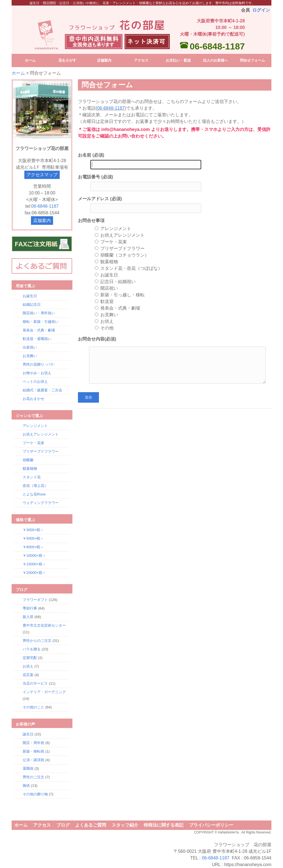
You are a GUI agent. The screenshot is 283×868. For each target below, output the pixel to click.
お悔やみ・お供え (37, 373)
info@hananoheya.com (126, 129)
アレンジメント (35, 426)
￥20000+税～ (34, 573)
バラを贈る (32, 649)
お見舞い (30, 356)
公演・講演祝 (33, 760)
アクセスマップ (42, 175)
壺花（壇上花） (35, 486)
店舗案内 (42, 221)
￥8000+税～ (33, 547)
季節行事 (30, 608)
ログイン (261, 10)
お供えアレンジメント (41, 434)
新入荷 (28, 617)
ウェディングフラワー (41, 503)
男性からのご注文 (37, 641)
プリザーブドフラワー (41, 451)
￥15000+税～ (34, 564)
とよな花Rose (34, 494)
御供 (26, 786)
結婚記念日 (32, 304)
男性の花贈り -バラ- (39, 364)
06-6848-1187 (217, 46)
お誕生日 (30, 296)
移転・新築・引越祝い (41, 322)
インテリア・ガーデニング (44, 692)
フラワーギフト (35, 600)
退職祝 (28, 768)
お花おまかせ (33, 399)
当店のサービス (35, 683)
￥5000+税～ (33, 538)
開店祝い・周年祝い (39, 313)
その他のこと (33, 707)
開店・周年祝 (33, 743)
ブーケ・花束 (33, 443)
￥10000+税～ (34, 556)
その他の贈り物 (35, 794)
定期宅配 (30, 658)
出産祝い (30, 347)
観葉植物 (30, 469)
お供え (28, 666)
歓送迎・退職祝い (37, 339)
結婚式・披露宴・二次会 (42, 390)
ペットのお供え (35, 382)
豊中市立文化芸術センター (44, 625)
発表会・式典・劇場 (39, 330)
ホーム (18, 73)
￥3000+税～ (33, 530)
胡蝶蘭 (28, 460)
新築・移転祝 (33, 751)
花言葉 (28, 675)
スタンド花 (32, 477)
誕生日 (28, 734)
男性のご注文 (33, 777)
